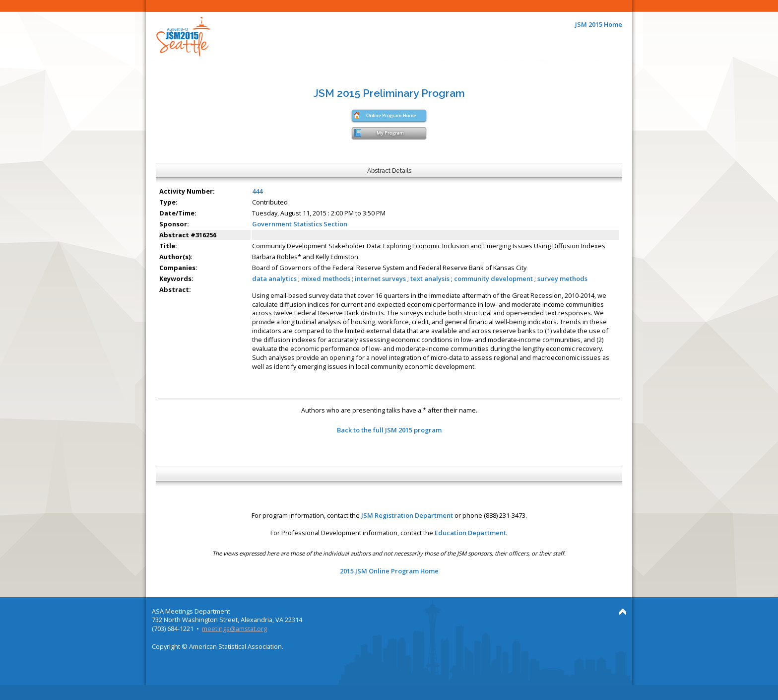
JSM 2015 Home (599, 24)
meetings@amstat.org (234, 629)
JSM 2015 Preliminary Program (389, 93)
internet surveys (380, 279)
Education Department (470, 533)
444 (257, 191)
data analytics (274, 279)
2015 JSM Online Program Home (389, 571)
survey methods (562, 279)
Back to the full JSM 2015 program (389, 430)
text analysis (430, 279)
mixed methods (326, 279)
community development (493, 279)
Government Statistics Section (300, 224)
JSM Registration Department (407, 515)
